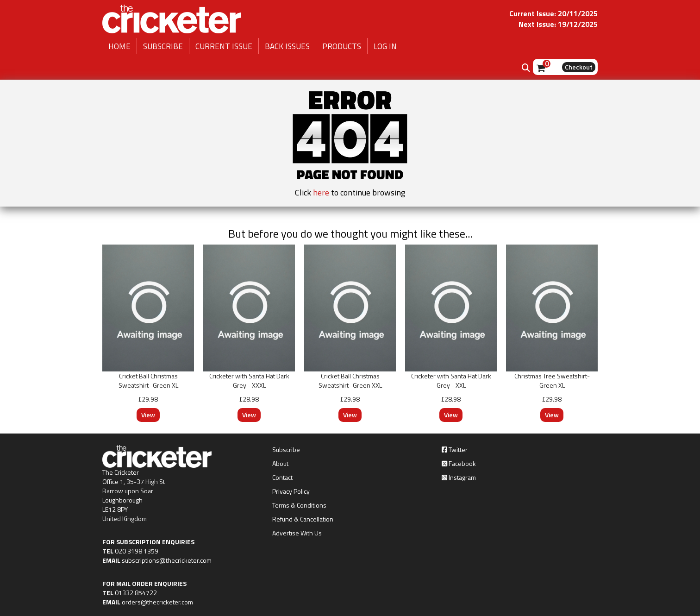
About (280, 464)
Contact (282, 478)
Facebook (459, 464)
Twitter (455, 450)
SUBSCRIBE (163, 46)
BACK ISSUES (287, 46)
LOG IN (385, 46)
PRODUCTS (342, 46)
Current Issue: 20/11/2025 (553, 13)
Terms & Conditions (299, 505)
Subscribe (286, 450)
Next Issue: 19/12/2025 (558, 24)
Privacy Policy (291, 491)
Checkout (579, 67)
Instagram (459, 478)
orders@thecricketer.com (157, 602)
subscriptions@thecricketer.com (167, 560)
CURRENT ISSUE (224, 46)
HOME (119, 46)
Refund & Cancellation (303, 519)
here (321, 192)
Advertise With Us (297, 533)
